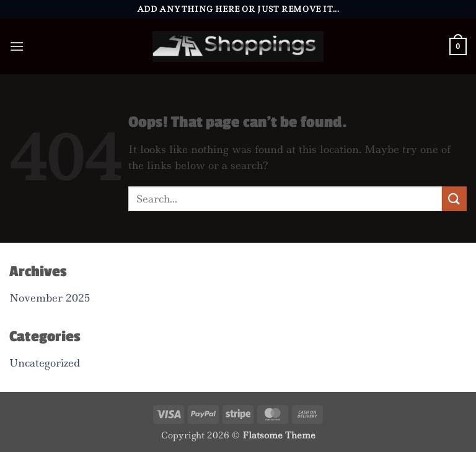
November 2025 (50, 298)
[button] (17, 46)
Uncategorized (45, 363)
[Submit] (454, 198)
